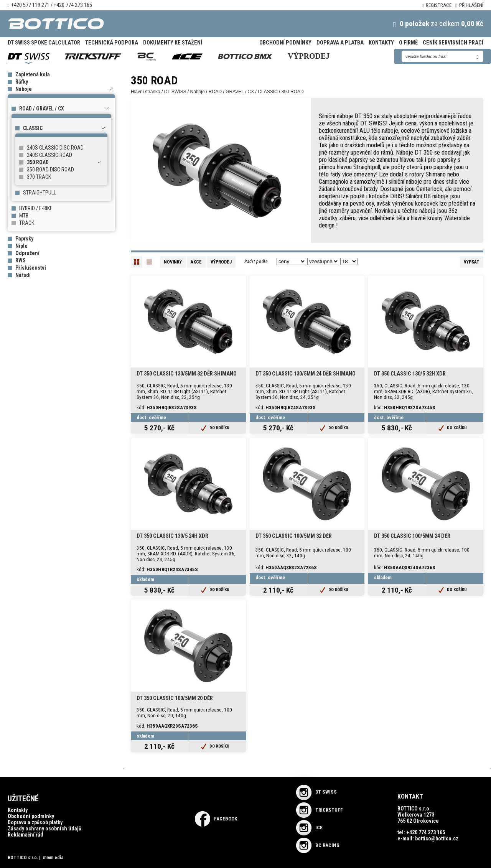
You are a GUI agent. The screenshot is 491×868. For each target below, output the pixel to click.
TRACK (27, 223)
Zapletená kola (33, 74)
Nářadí (23, 275)
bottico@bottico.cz (437, 838)
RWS (21, 260)
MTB (24, 216)
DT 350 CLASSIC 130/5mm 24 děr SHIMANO (306, 374)
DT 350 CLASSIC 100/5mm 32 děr (294, 536)
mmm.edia (53, 858)
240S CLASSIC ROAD (49, 155)
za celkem (430, 24)
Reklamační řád (26, 835)
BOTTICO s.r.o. (23, 858)
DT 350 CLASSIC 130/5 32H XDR (410, 374)
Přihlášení (469, 5)
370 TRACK (39, 177)
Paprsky (24, 239)
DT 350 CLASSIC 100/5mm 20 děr (175, 698)
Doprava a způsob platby (35, 822)
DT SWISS (175, 92)
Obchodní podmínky (285, 43)
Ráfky (22, 82)
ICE (309, 828)
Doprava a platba (340, 43)
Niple (21, 246)
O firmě (408, 43)
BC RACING (318, 845)
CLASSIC (33, 128)
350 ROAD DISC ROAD (50, 170)
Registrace (437, 5)
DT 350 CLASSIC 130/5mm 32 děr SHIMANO (187, 374)
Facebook (216, 819)
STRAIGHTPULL (40, 193)
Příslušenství (31, 268)
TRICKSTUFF (320, 810)
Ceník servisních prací (453, 43)
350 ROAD (38, 162)
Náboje (24, 89)
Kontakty (381, 43)
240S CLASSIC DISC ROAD (55, 148)
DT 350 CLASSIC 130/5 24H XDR (172, 536)
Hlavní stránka (146, 92)
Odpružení (27, 253)
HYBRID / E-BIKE (36, 208)
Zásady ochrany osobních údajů (44, 828)
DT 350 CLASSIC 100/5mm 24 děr (412, 536)
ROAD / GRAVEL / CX (42, 109)
